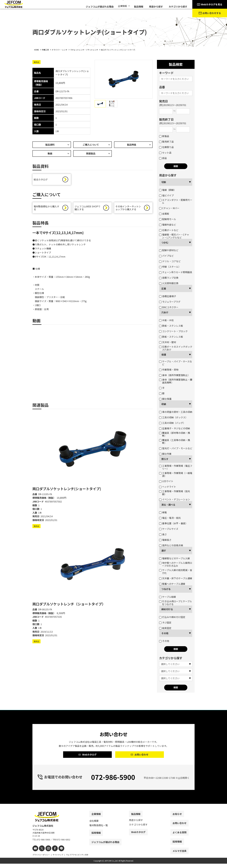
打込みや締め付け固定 (172, 617)
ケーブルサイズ (169, 529)
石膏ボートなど (169, 230)
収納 (164, 404)
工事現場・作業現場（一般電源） (176, 474)
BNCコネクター (169, 307)
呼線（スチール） (170, 267)
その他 (165, 633)
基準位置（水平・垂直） (173, 523)
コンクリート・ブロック (173, 331)
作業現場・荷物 (169, 370)
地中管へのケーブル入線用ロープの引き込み (176, 564)
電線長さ (165, 540)
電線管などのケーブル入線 (174, 558)
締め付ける (167, 609)
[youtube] (35, 853)
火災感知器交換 (169, 283)
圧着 (164, 288)
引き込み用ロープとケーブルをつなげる (176, 603)
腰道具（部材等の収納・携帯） (175, 434)
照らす (165, 459)
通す (164, 550)
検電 (163, 512)
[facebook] (52, 853)
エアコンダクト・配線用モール (176, 201)
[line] (58, 853)
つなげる (166, 589)
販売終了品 (166, 142)
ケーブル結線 (167, 597)
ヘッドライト (168, 487)
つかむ (165, 242)
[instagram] (47, 853)
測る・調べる (168, 505)
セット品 (165, 153)
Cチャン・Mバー (169, 208)
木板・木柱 (166, 320)
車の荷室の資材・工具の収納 (176, 412)
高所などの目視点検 (171, 545)
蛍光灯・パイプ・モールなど (176, 448)
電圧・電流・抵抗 (170, 518)
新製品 (164, 136)
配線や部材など (169, 250)
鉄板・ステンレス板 (171, 326)
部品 (163, 158)
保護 (164, 355)
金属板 (164, 214)
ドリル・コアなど (170, 261)
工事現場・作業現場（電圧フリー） (176, 467)
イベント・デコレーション (175, 499)
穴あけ (165, 312)
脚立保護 (165, 399)
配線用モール (168, 219)
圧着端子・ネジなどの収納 (175, 428)
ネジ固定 (165, 622)
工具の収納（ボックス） (173, 417)
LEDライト (166, 481)
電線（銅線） (168, 190)
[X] (41, 853)
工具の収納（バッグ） (172, 423)
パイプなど (166, 256)
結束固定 (165, 628)
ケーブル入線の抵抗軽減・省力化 (176, 571)
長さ (163, 534)
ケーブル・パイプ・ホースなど (176, 363)
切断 (164, 182)
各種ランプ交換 (169, 278)
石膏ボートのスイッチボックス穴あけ (176, 348)
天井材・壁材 (168, 342)
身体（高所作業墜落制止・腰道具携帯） (176, 381)
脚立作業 (165, 454)
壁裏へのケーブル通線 (172, 584)
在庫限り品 (166, 147)
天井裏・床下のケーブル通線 (176, 578)
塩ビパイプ (166, 195)
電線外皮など (168, 225)
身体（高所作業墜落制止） (175, 375)
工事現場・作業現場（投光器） (175, 493)
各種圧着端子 (168, 296)
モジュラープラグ (170, 302)
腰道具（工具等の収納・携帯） (175, 441)
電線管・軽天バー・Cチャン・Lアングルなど (174, 236)
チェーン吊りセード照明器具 (176, 272)
